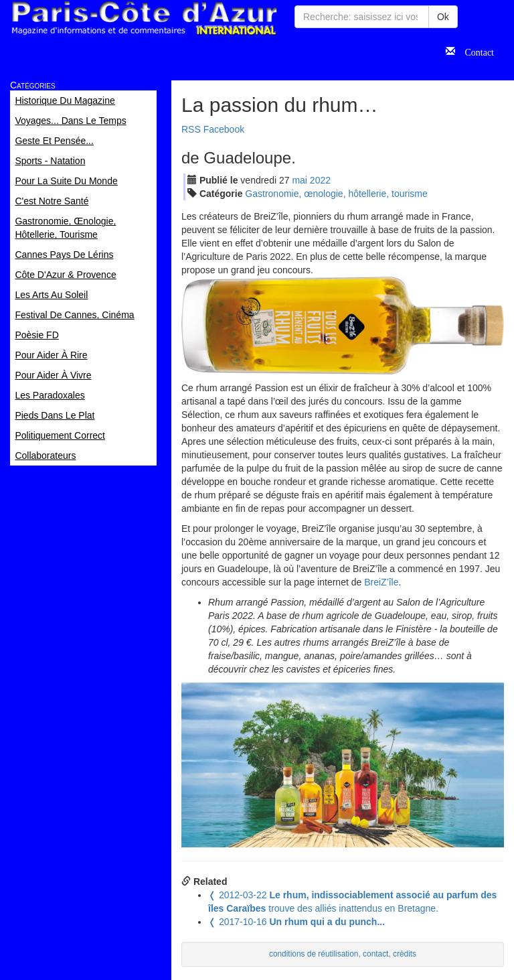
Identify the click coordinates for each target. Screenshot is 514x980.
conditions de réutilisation (314, 954)
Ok (443, 17)
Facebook (224, 129)
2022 (320, 180)
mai (299, 180)
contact (375, 954)
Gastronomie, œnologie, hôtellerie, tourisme (336, 194)
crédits (405, 954)
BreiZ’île (381, 582)
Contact (475, 51)
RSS (191, 129)
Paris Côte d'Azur (144, 18)
